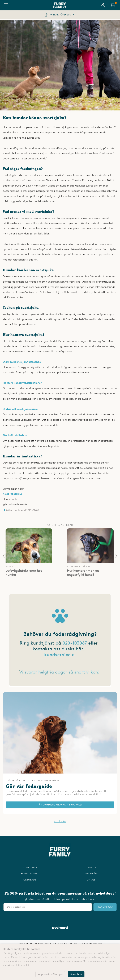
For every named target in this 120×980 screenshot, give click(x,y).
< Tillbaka (60, 822)
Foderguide (29, 880)
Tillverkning (29, 868)
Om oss (91, 880)
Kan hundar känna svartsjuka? (35, 118)
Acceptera (76, 974)
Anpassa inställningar (50, 974)
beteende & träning (79, 567)
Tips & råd (91, 874)
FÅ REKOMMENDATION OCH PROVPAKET (60, 805)
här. (28, 965)
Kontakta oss (29, 874)
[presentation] (4, 556)
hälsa (9, 567)
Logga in (91, 868)
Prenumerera (105, 907)
